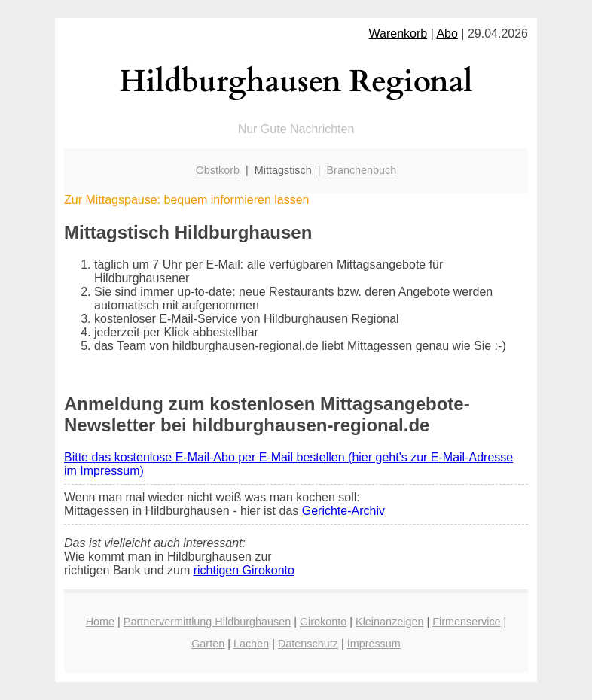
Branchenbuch (362, 170)
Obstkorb (218, 170)
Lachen (251, 644)
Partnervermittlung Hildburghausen (207, 622)
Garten (208, 644)
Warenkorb (398, 33)
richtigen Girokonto (244, 570)
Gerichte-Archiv (343, 511)
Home (100, 622)
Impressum (374, 644)
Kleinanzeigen (389, 622)
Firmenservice (466, 622)
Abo (447, 33)
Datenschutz (308, 644)
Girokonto (323, 622)
